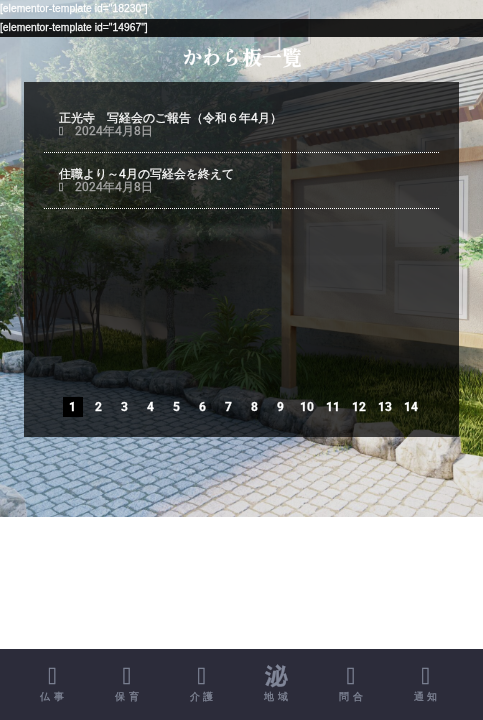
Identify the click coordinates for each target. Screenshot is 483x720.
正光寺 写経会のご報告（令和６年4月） (170, 118)
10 (307, 407)
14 (411, 407)
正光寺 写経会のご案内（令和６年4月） (186, 231)
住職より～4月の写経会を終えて (147, 174)
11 (333, 407)
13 (385, 407)
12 (359, 407)
